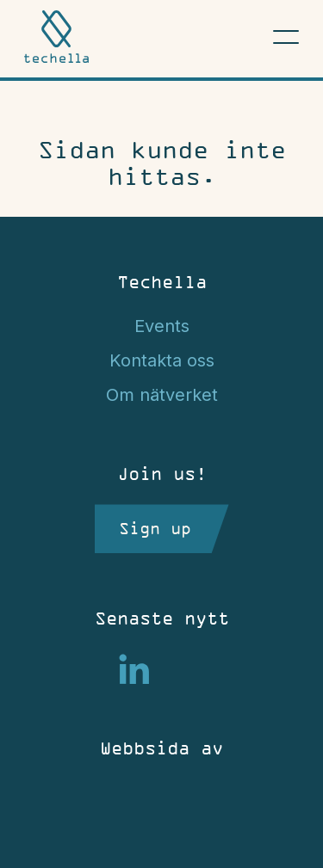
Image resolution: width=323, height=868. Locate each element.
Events (162, 326)
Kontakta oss (162, 360)
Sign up (155, 528)
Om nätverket (162, 395)
